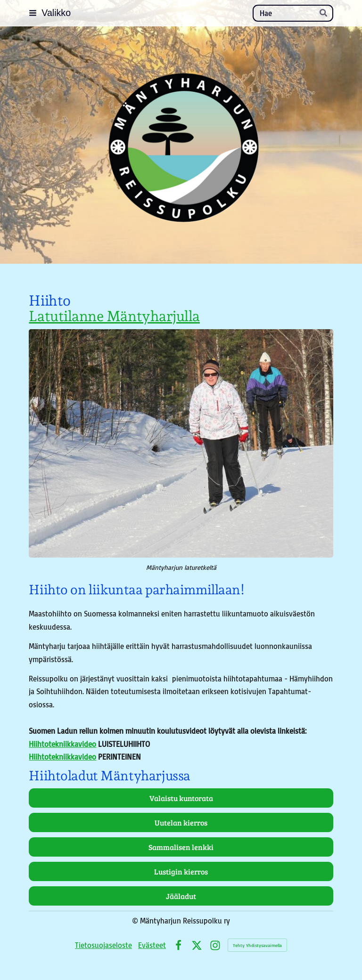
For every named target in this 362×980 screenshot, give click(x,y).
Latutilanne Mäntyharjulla (114, 316)
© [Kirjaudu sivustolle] (136, 920)
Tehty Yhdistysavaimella (257, 945)
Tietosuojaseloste (103, 945)
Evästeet (152, 945)
